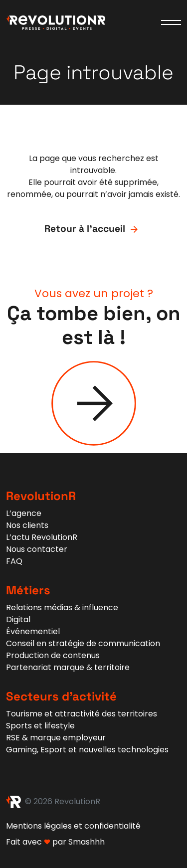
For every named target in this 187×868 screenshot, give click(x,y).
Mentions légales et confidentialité (73, 826)
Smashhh (87, 842)
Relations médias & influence (62, 608)
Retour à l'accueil (93, 229)
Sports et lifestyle (40, 726)
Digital (18, 619)
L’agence (24, 513)
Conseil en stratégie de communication (83, 643)
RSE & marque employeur (56, 738)
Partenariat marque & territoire (68, 667)
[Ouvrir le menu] (171, 22)
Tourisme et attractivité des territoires (82, 714)
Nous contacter (37, 549)
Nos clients (27, 525)
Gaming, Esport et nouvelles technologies (87, 750)
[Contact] (94, 403)
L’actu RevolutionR (42, 537)
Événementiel (33, 631)
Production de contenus (53, 655)
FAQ (14, 561)
